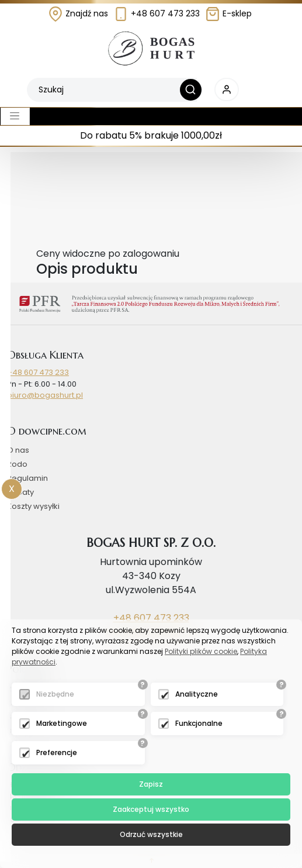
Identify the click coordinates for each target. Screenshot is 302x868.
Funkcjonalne (199, 723)
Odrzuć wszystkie (151, 834)
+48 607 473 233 (157, 13)
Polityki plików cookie (201, 651)
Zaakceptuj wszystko (151, 809)
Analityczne (197, 694)
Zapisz (151, 784)
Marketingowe (62, 723)
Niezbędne (55, 694)
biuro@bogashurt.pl (45, 395)
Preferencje (57, 752)
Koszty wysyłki (33, 506)
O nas (18, 450)
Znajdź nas (78, 13)
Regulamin (27, 478)
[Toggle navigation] (15, 116)
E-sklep (228, 13)
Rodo (17, 464)
